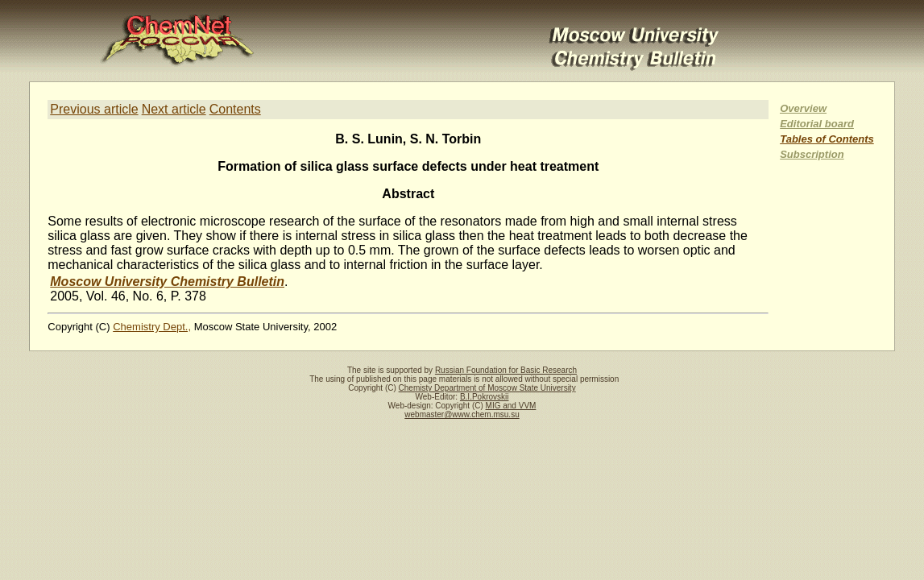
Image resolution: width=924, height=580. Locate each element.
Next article (174, 109)
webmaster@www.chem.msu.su (462, 414)
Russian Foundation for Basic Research (506, 370)
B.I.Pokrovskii (485, 397)
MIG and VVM (511, 406)
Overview (803, 108)
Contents (235, 109)
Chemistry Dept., (152, 327)
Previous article (94, 109)
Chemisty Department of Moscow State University (487, 388)
